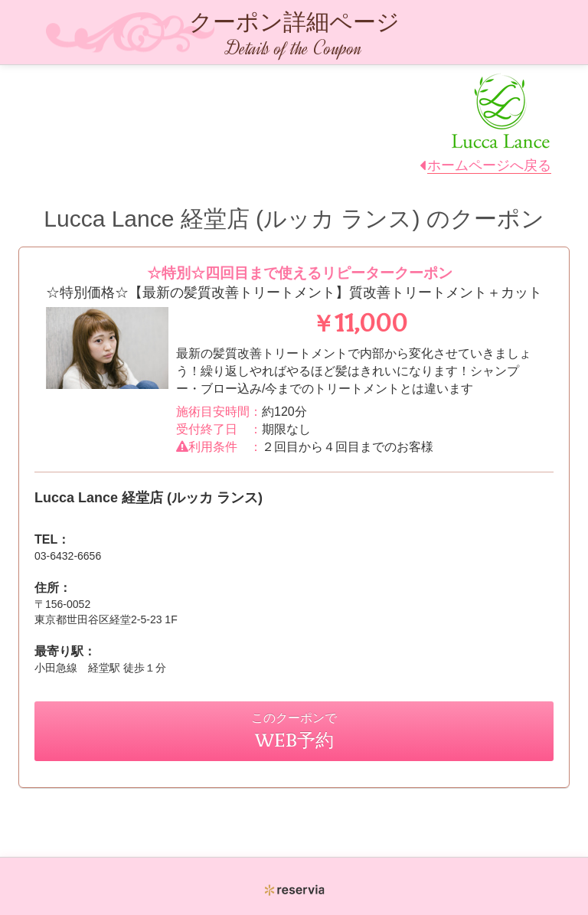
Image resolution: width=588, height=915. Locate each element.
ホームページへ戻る (489, 165)
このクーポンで (294, 731)
